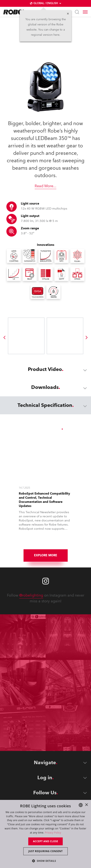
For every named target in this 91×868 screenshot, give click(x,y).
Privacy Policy (53, 833)
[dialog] (45, 834)
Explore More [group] (46, 555)
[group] (4, 337)
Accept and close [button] (46, 841)
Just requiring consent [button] (45, 851)
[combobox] (81, 805)
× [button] (86, 805)
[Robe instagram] (46, 581)
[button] (46, 861)
